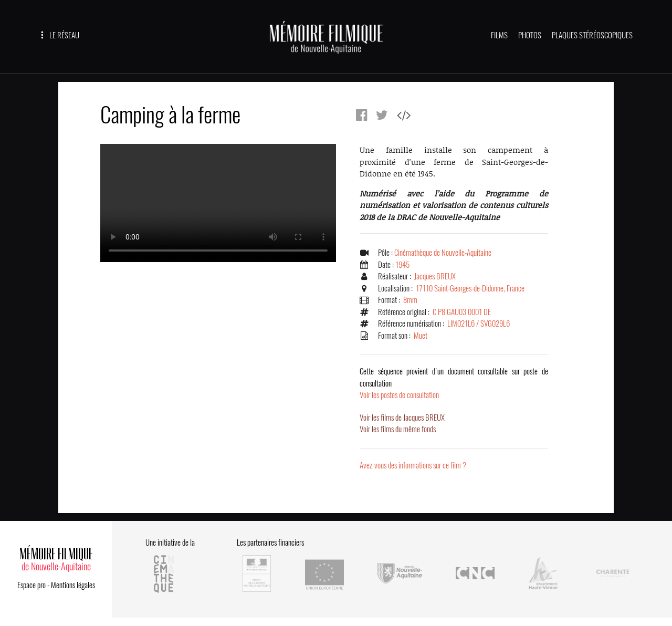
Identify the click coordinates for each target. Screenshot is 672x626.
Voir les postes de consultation (454, 383)
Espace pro (31, 585)
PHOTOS (530, 35)
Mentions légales (73, 585)
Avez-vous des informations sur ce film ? (413, 465)
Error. (218, 203)
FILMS (499, 35)
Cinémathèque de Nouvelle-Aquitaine (443, 253)
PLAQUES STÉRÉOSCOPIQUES (592, 35)
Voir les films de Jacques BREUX (402, 418)
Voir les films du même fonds (398, 429)
